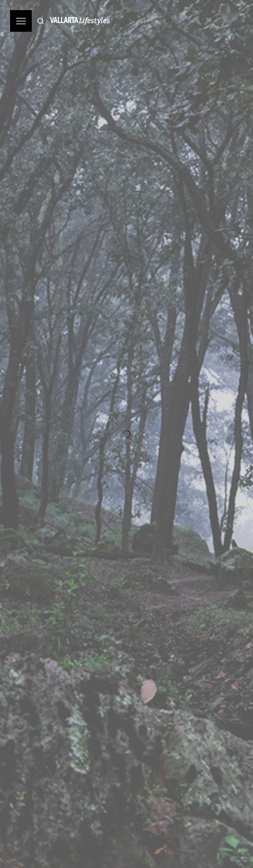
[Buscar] (41, 21)
